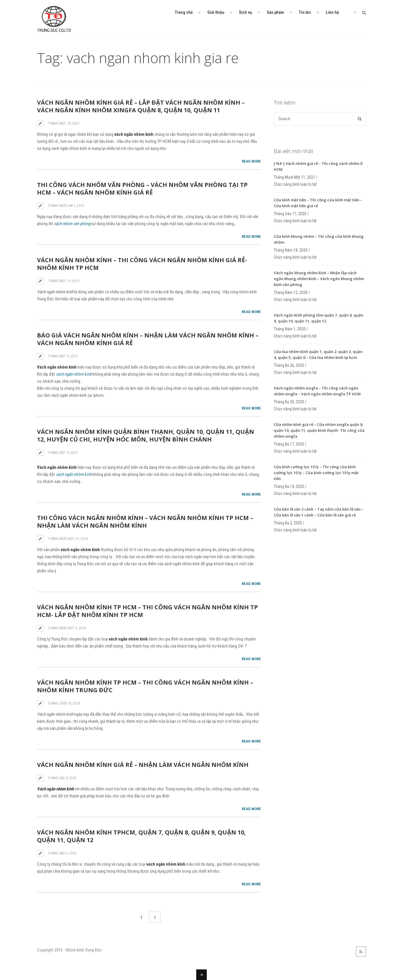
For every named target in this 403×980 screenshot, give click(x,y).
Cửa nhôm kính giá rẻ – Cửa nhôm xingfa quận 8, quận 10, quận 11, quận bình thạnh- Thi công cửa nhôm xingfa (319, 430)
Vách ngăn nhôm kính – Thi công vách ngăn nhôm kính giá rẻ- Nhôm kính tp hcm (142, 264)
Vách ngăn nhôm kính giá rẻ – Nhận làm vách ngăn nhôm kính (143, 765)
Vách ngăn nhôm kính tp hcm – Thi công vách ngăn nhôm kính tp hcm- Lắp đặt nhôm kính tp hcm (147, 611)
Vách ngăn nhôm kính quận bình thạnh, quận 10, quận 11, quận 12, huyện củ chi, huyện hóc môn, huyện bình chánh (146, 435)
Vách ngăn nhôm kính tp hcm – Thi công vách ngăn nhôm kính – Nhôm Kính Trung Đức (145, 686)
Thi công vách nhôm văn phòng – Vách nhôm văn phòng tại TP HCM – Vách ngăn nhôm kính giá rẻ (142, 189)
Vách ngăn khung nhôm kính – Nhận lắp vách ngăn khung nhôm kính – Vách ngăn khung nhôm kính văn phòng (319, 279)
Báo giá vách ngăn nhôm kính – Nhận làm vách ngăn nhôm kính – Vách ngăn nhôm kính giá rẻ (148, 339)
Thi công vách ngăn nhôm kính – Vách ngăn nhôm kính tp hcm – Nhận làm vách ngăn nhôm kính (145, 522)
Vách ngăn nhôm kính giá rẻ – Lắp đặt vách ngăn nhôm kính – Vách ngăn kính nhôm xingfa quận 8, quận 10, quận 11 (141, 106)
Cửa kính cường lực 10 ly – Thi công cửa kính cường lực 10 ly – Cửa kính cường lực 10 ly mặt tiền (316, 473)
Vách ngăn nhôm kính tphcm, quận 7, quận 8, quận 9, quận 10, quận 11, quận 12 (141, 836)
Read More (251, 161)
